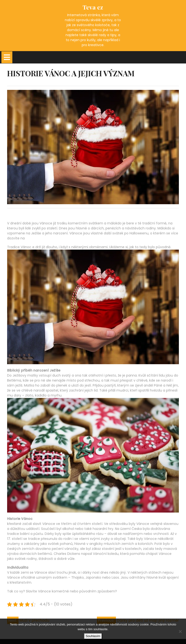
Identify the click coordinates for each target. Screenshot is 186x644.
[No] (180, 631)
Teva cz (93, 7)
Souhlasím (93, 636)
